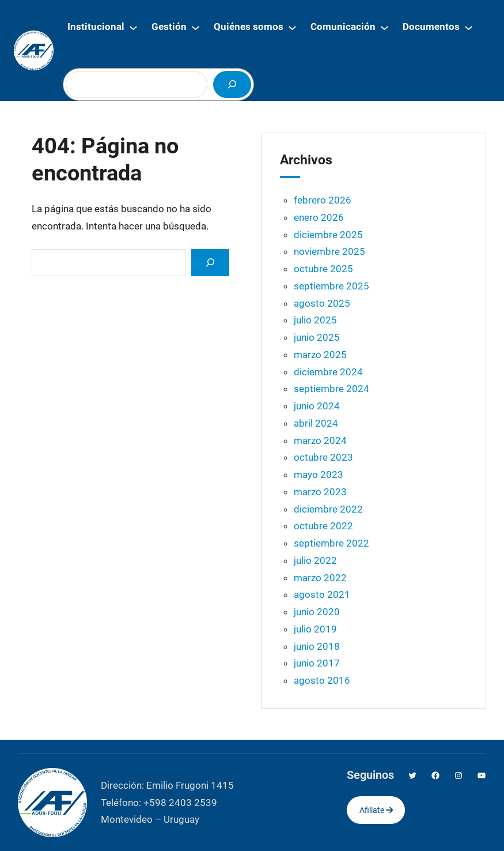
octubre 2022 (323, 526)
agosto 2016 (322, 680)
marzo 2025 (320, 355)
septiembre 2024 (331, 389)
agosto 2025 (322, 303)
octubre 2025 (323, 269)
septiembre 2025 (331, 286)
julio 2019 (315, 629)
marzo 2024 (320, 440)
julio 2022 (315, 560)
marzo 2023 (320, 492)
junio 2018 (317, 646)
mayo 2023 (319, 475)
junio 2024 (317, 406)
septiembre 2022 (331, 543)
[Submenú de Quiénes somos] (292, 27)
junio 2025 (317, 337)
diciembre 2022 (328, 509)
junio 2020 (317, 612)
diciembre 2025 (328, 235)
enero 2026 (319, 217)
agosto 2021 (322, 594)
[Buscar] (232, 84)
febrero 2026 (323, 200)
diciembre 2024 (328, 372)
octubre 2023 (323, 457)
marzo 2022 (320, 578)
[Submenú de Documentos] (469, 27)
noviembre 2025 (329, 251)
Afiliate (376, 810)
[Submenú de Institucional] (133, 27)
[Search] (210, 263)
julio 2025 (315, 320)
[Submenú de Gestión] (196, 27)
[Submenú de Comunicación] (384, 27)
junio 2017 (317, 663)
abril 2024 (316, 423)
